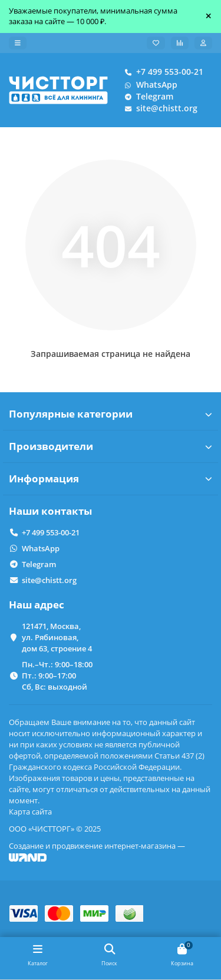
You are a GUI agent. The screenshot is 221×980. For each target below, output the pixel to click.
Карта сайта (30, 812)
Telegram (146, 97)
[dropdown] (18, 43)
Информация (111, 479)
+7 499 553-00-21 (161, 72)
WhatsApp (149, 85)
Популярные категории (111, 414)
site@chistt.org (159, 108)
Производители (111, 446)
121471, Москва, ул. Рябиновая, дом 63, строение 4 (57, 637)
